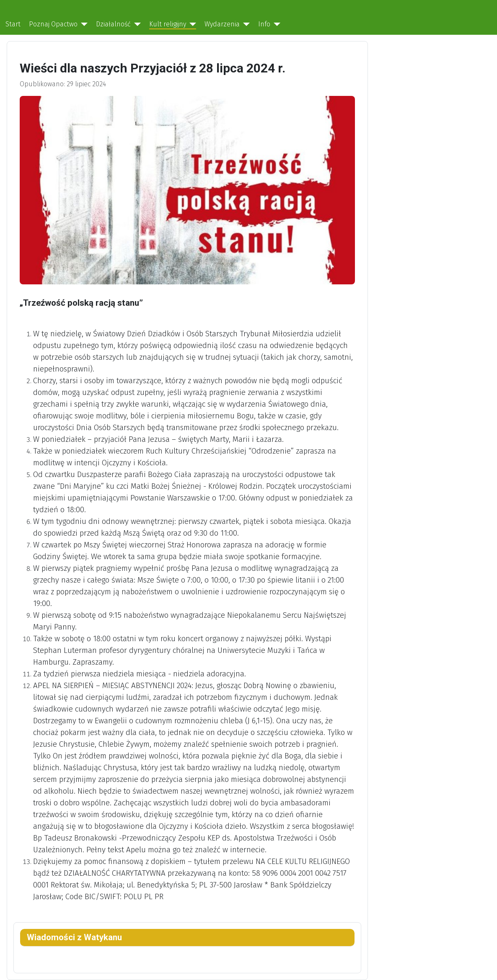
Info (264, 24)
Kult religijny (168, 24)
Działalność (113, 24)
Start (13, 24)
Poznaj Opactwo (53, 24)
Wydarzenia (222, 24)
